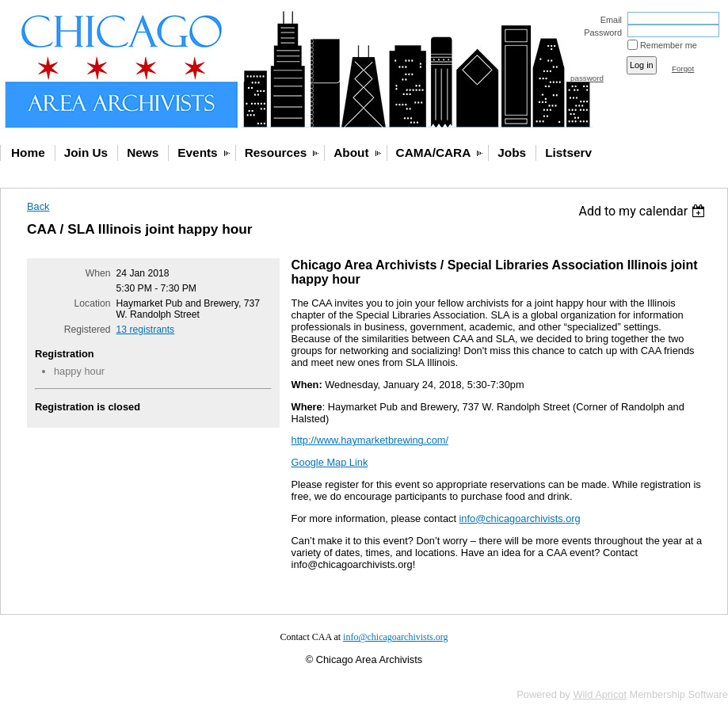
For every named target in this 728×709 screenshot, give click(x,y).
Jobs (512, 152)
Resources (276, 152)
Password (600, 32)
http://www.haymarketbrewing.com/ (370, 440)
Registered (88, 330)
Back (38, 206)
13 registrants (146, 330)
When (98, 273)
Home (28, 152)
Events (197, 152)
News (143, 152)
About (351, 152)
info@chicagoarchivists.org (520, 518)
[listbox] (644, 211)
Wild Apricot (600, 694)
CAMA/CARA (434, 152)
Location (93, 303)
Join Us (86, 152)
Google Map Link (330, 462)
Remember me (669, 45)
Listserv (568, 152)
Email (608, 20)
